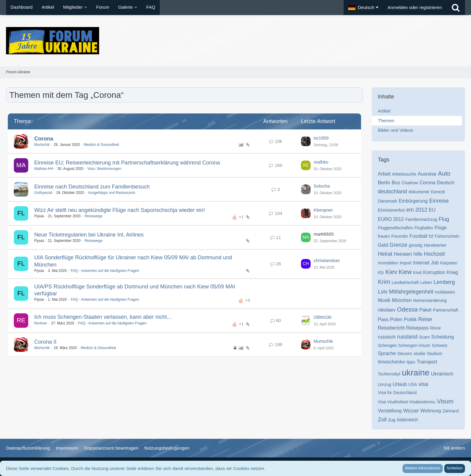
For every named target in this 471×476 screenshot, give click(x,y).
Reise (425, 319)
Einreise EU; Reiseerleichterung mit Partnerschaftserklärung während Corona (127, 163)
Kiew (405, 272)
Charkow (410, 183)
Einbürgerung (413, 201)
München (402, 300)
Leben (426, 282)
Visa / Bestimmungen (104, 169)
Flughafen (424, 228)
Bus (396, 183)
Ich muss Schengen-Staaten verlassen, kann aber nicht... (103, 317)
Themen (386, 121)
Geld (383, 245)
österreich (407, 420)
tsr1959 (321, 138)
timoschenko (391, 362)
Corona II (45, 342)
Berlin (384, 183)
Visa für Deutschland (397, 393)
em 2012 (417, 210)
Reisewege (93, 216)
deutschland (392, 191)
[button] (363, 8)
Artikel (384, 111)
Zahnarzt (451, 411)
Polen (396, 319)
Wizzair (411, 411)
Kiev (391, 272)
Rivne (436, 328)
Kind (418, 273)
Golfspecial (43, 193)
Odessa (407, 309)
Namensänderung (430, 300)
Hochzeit (434, 254)
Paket (425, 310)
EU (432, 210)
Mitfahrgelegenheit (411, 292)
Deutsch (446, 183)
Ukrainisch (442, 374)
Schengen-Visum (414, 345)
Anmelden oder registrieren (415, 7)
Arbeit (384, 174)
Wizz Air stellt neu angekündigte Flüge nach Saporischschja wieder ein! (120, 210)
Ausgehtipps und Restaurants (112, 193)
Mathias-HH (44, 169)
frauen (384, 236)
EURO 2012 (391, 219)
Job (435, 263)
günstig (416, 245)
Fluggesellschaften (395, 228)
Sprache (387, 353)
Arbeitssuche (404, 174)
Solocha (322, 186)
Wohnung (431, 411)
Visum (445, 401)
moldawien (445, 292)
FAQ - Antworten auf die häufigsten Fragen (105, 271)
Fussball (418, 236)
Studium (435, 354)
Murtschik (42, 145)
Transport (427, 362)
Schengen (387, 345)
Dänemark (388, 201)
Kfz (381, 273)
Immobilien (388, 263)
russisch (387, 337)
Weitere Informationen (423, 468)
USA (413, 384)
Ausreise (427, 174)
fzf (431, 236)
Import (406, 263)
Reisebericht (391, 328)
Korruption (434, 272)
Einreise (439, 201)
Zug (392, 420)
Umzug (384, 384)
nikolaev (387, 310)
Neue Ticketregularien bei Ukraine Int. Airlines (89, 235)
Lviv (383, 292)
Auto (444, 173)
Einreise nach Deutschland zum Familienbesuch (92, 187)
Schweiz (439, 345)
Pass (383, 319)
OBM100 (322, 317)
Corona (44, 139)
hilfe (418, 254)
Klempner (323, 210)
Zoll (382, 420)
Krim (384, 282)
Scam (424, 337)
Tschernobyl (389, 374)
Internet (421, 263)
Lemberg (444, 282)
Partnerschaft (446, 310)
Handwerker (435, 245)
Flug (444, 219)
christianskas (327, 260)
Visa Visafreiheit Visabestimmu (407, 402)
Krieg (452, 272)
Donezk (438, 192)
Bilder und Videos (395, 130)
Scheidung (443, 337)
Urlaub (400, 384)
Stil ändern (454, 448)
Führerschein (447, 236)
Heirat (385, 254)
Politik (410, 319)
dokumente (419, 192)
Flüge (441, 228)
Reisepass (417, 328)
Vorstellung (390, 411)
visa (423, 384)
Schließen (455, 468)
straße (420, 354)
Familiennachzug (421, 219)
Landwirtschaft (405, 282)
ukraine (416, 373)
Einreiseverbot (391, 210)
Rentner (41, 323)
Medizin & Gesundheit (101, 145)
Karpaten (449, 263)
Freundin (400, 236)
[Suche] (456, 8)
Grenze (398, 245)
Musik (384, 300)
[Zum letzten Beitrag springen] (306, 141)
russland (407, 337)
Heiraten (403, 254)
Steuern (405, 354)
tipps (411, 362)
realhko (321, 162)
